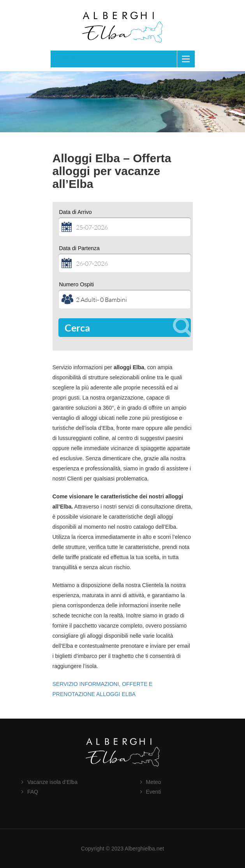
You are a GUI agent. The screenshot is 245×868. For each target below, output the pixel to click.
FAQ (33, 792)
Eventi (154, 792)
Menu (68, 59)
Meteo (154, 782)
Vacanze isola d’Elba (52, 782)
